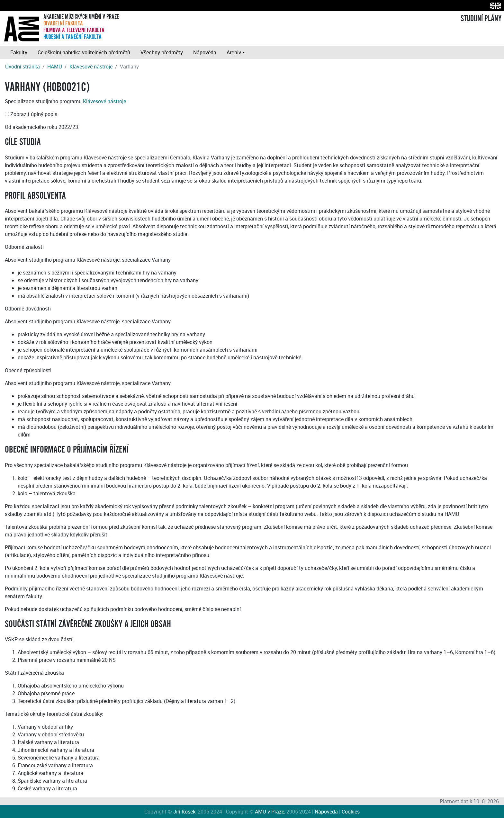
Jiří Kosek (184, 812)
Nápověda (205, 52)
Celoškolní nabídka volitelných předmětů (84, 52)
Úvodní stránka (22, 67)
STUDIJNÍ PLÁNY (481, 19)
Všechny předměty (162, 52)
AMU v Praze (270, 812)
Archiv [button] (234, 52)
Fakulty (19, 52)
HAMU (55, 67)
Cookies (351, 812)
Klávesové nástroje (91, 67)
